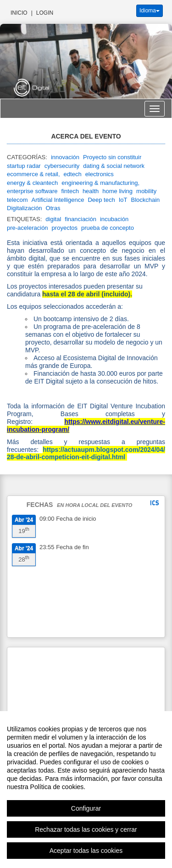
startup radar (24, 166)
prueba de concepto (108, 228)
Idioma (150, 11)
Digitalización (25, 208)
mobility (146, 191)
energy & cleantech (32, 183)
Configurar (86, 824)
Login (45, 13)
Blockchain (145, 200)
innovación (65, 157)
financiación (80, 219)
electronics (100, 174)
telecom (17, 200)
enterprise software (32, 191)
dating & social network (114, 166)
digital (53, 219)
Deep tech (101, 200)
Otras (53, 208)
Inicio (19, 13)
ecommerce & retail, (33, 174)
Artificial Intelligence (58, 200)
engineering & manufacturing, (100, 183)
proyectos (65, 228)
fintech (70, 191)
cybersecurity (62, 166)
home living (117, 191)
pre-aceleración (28, 228)
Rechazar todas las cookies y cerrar (86, 846)
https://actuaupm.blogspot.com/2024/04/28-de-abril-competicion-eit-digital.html (86, 453)
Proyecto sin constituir (112, 157)
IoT (123, 200)
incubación (114, 219)
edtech (73, 174)
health (91, 191)
